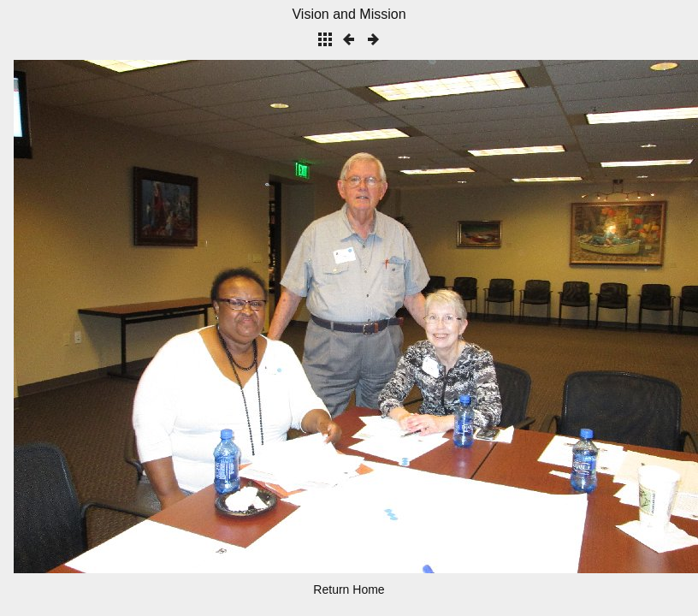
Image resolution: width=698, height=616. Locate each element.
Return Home (349, 589)
